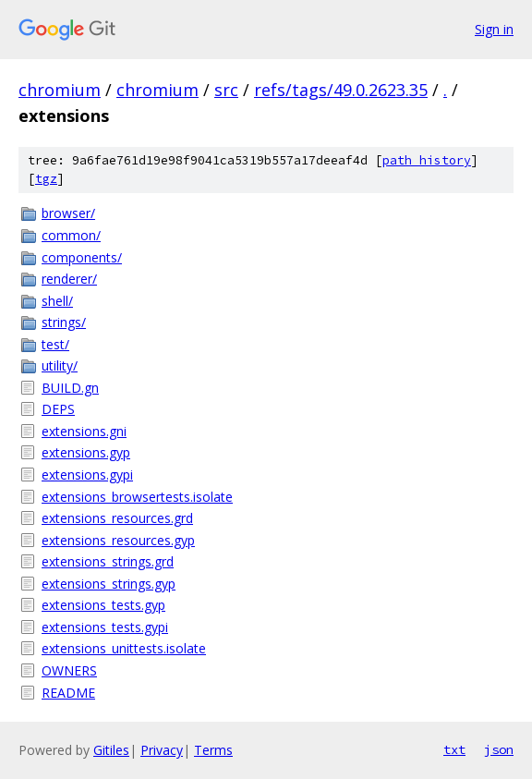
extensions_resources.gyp (118, 540)
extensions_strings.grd (108, 561)
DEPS (58, 409)
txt (454, 749)
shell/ (57, 301)
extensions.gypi (87, 475)
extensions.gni (84, 431)
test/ (55, 344)
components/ (82, 257)
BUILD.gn (70, 388)
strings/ (64, 322)
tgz (46, 179)
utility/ (60, 365)
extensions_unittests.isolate (124, 648)
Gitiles (111, 750)
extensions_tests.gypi (105, 627)
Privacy (162, 750)
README (68, 693)
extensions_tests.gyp (103, 605)
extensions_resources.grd (117, 518)
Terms (213, 750)
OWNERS (69, 670)
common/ (71, 235)
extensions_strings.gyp (109, 584)
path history (427, 160)
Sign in (494, 29)
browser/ (68, 213)
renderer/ (69, 279)
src (226, 90)
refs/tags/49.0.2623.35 (341, 90)
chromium (60, 90)
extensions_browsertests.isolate (137, 497)
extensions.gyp (86, 452)
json (499, 749)
